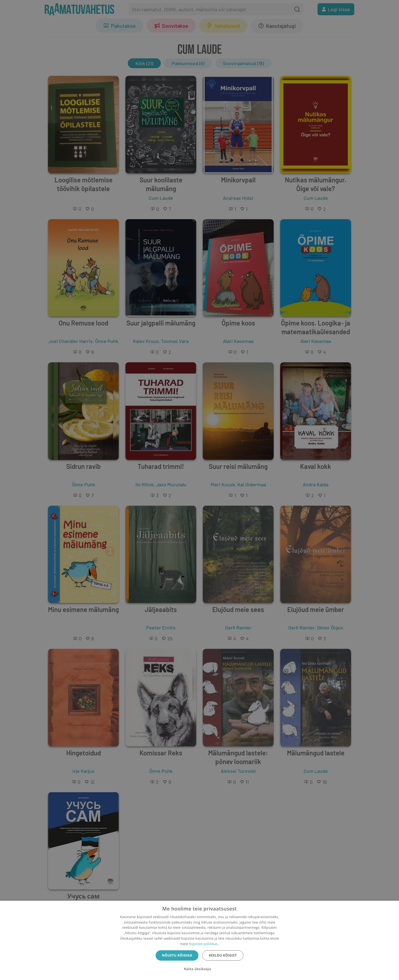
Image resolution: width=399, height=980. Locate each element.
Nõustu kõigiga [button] (177, 955)
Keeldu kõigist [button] (223, 955)
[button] (199, 969)
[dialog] (199, 940)
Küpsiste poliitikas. (204, 944)
